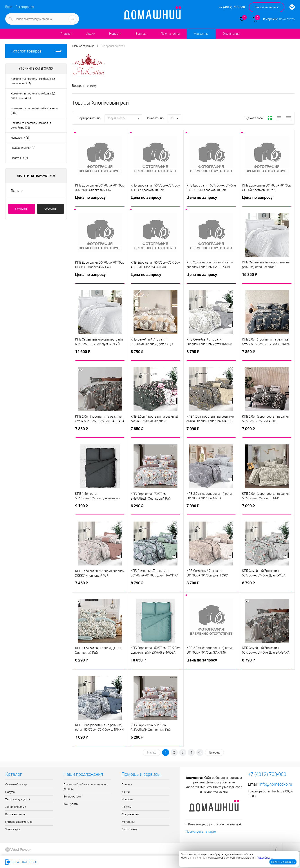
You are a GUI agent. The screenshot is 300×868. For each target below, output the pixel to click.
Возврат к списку (84, 86)
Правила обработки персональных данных (86, 787)
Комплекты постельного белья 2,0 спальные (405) (33, 96)
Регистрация (25, 7)
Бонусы (141, 34)
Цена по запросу (100, 199)
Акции (91, 34)
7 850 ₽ (267, 353)
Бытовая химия (15, 814)
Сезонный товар (16, 784)
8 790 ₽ (155, 353)
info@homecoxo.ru (276, 784)
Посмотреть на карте (201, 832)
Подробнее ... (265, 858)
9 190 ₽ (100, 507)
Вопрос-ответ (72, 796)
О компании (231, 34)
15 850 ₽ (267, 276)
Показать (21, 209)
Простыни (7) (19, 158)
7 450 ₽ (100, 585)
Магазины (201, 34)
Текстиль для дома (18, 799)
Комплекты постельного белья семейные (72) (31, 125)
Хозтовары (13, 829)
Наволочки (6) (20, 138)
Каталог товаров (36, 51)
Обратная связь (21, 862)
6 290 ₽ (155, 507)
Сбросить (51, 209)
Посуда (10, 792)
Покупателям (170, 34)
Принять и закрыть (283, 862)
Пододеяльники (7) (23, 148)
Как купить (71, 804)
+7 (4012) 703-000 (56, 862)
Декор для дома (16, 807)
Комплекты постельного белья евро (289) (34, 111)
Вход (9, 7)
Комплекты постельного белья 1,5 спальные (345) (33, 81)
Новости (115, 34)
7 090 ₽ (211, 430)
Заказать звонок (267, 7)
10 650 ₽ (155, 662)
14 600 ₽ (100, 353)
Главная (66, 34)
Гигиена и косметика (19, 822)
